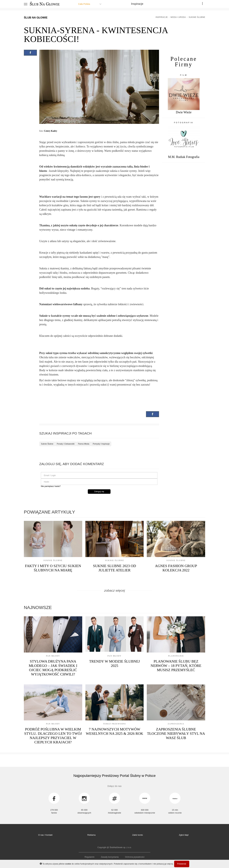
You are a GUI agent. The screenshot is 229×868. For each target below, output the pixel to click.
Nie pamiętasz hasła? (51, 486)
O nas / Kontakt (45, 835)
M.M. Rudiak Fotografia (184, 157)
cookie (68, 864)
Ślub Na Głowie (36, 18)
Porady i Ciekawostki (66, 444)
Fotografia (184, 123)
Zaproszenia (176, 724)
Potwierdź (182, 864)
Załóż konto (137, 835)
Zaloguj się (99, 491)
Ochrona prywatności (135, 857)
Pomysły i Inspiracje (101, 444)
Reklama (91, 835)
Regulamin (90, 857)
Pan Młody (53, 656)
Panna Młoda (84, 444)
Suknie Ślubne (47, 444)
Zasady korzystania (110, 857)
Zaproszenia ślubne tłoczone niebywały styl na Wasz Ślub (176, 734)
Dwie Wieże (184, 112)
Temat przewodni (114, 724)
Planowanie (176, 656)
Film (184, 75)
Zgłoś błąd (184, 835)
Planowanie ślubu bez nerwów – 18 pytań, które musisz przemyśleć (176, 666)
